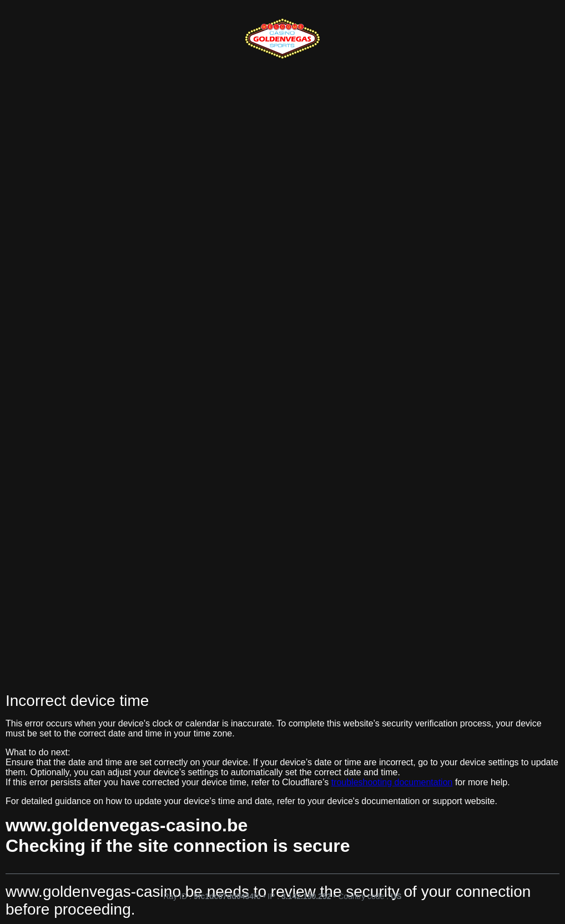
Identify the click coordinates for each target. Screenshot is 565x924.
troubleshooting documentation (392, 782)
